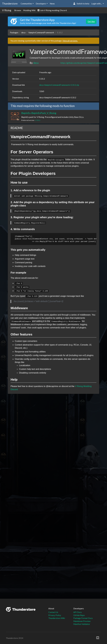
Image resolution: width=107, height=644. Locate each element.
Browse (18, 10)
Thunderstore (10, 3)
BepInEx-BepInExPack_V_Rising (39, 113)
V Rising (7, 10)
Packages (14, 32)
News (52, 4)
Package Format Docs (83, 618)
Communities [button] (26, 4)
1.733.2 (38, 120)
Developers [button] (41, 4)
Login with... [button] (97, 4)
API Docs (78, 612)
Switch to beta (81, 4)
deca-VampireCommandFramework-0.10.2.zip (59, 85)
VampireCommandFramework (41, 32)
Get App (91, 21)
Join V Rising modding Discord (52, 10)
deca (23, 32)
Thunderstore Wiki (57, 618)
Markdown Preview (82, 621)
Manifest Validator (82, 624)
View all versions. (70, 41)
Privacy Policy (55, 615)
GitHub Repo (79, 615)
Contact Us (53, 612)
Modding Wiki (29, 10)
